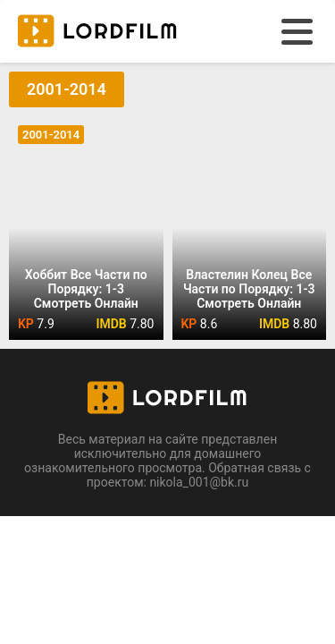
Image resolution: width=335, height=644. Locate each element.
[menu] (297, 32)
